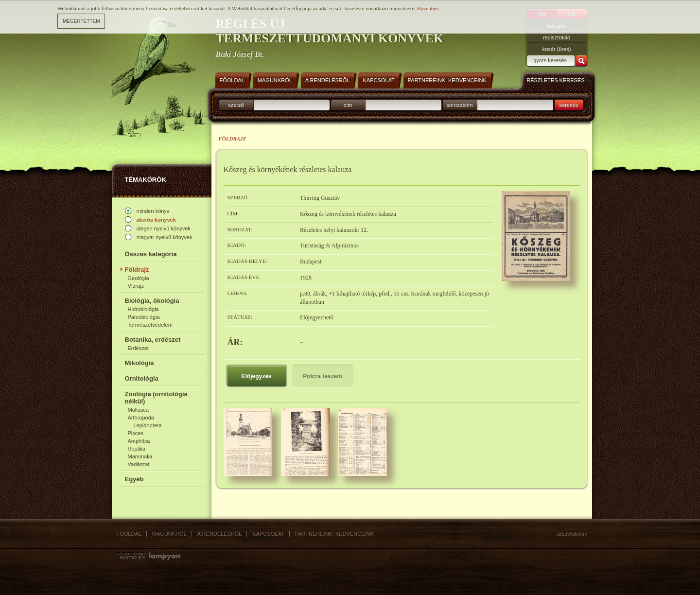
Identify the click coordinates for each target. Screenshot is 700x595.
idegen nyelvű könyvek (164, 228)
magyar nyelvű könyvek (165, 237)
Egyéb (134, 479)
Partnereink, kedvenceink (334, 534)
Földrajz (137, 270)
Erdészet (138, 348)
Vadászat (139, 464)
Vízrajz (136, 286)
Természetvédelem (150, 325)
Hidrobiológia (143, 309)
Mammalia (140, 456)
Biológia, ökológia (152, 301)
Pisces (136, 433)
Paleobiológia (144, 317)
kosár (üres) (557, 49)
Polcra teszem (323, 376)
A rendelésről (220, 534)
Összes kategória (151, 254)
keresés (569, 105)
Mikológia (140, 363)
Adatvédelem (572, 534)
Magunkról (169, 534)
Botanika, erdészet (153, 340)
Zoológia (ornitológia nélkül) (156, 398)
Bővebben (428, 8)
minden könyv (153, 211)
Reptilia (137, 449)
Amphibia (139, 441)
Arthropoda (141, 418)
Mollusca (138, 410)
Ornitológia (142, 378)
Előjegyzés (256, 376)
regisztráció (557, 37)
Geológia (139, 278)
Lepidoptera (148, 425)
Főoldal (129, 534)
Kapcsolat (268, 534)
